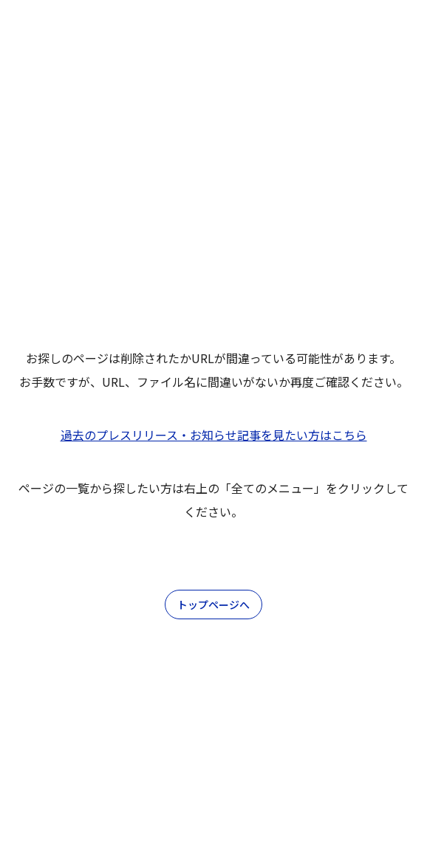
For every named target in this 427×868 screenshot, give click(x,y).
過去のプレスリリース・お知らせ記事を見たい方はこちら (214, 435)
